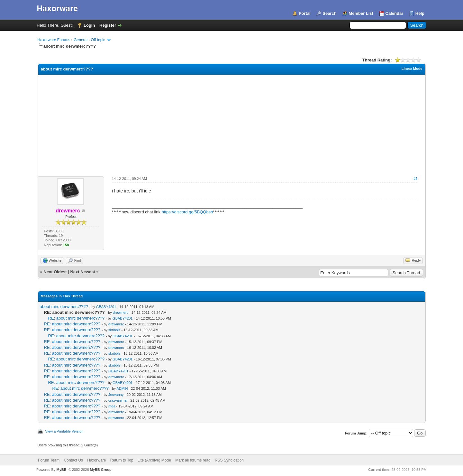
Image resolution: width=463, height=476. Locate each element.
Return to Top (122, 460)
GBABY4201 (106, 307)
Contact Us (73, 460)
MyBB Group (101, 470)
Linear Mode (412, 69)
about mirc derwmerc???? (64, 307)
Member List (361, 13)
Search (329, 13)
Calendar (395, 13)
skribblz (114, 330)
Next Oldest (55, 272)
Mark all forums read (193, 460)
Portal (305, 13)
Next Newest (82, 272)
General (81, 40)
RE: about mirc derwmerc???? (77, 318)
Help (420, 13)
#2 (415, 179)
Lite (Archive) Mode (154, 460)
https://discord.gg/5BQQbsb (187, 212)
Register (108, 25)
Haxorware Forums (54, 40)
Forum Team (49, 460)
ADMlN (122, 388)
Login (89, 25)
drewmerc (121, 313)
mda (112, 406)
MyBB (61, 470)
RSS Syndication (229, 460)
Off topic (98, 40)
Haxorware (96, 460)
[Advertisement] (232, 123)
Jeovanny (116, 395)
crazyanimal (118, 400)
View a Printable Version (64, 431)
